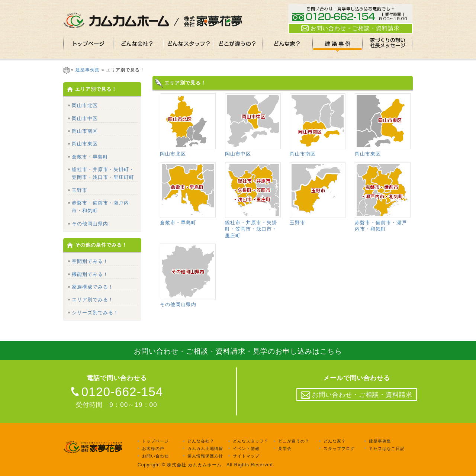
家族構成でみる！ (93, 287)
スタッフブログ (339, 448)
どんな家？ (335, 441)
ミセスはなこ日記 (387, 448)
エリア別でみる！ (93, 300)
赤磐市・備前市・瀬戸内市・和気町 (383, 223)
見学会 (285, 448)
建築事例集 (88, 70)
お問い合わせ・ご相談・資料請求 (350, 28)
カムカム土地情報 (205, 448)
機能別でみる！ (90, 274)
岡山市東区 (85, 144)
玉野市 (80, 190)
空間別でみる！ (90, 261)
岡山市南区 (85, 131)
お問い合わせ (155, 456)
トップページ (155, 441)
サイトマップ (246, 456)
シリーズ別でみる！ (95, 313)
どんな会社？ (201, 441)
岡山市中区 (85, 118)
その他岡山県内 (90, 224)
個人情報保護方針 (205, 456)
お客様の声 (153, 448)
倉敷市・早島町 (90, 157)
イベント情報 (246, 448)
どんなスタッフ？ (251, 441)
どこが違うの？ (294, 441)
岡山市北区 (85, 105)
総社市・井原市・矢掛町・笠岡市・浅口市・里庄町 (253, 226)
